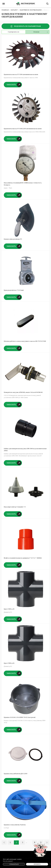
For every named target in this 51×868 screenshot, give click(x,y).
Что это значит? (8, 861)
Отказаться (14, 864)
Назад (4, 842)
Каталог (14, 10)
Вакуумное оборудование (31, 10)
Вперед (47, 842)
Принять (37, 864)
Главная (5, 10)
